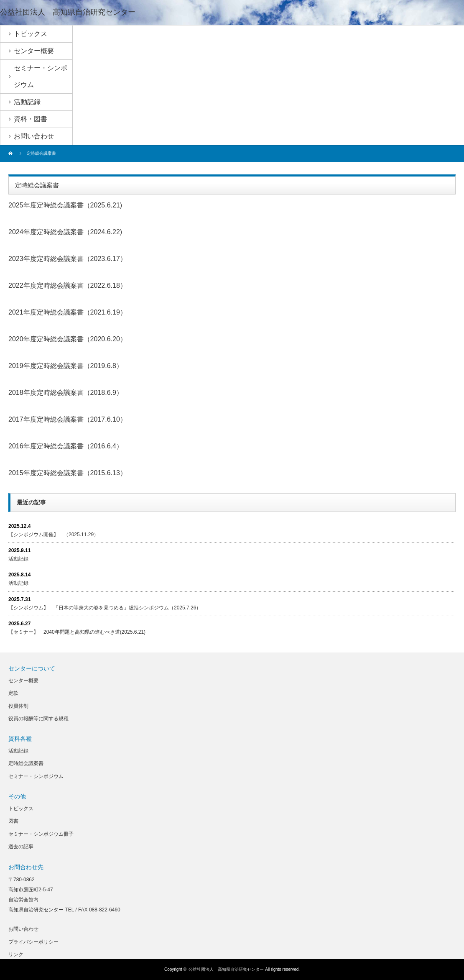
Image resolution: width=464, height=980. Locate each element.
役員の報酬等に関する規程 (38, 719)
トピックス (21, 809)
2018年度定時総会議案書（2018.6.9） (66, 393)
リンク (16, 954)
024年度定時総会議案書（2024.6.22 (66, 232)
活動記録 (18, 559)
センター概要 (23, 681)
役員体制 (18, 706)
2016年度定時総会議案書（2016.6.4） (66, 446)
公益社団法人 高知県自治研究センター (68, 12)
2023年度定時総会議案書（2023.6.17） (68, 259)
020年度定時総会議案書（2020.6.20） (69, 339)
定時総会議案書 (26, 763)
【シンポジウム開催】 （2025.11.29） (54, 535)
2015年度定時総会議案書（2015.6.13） (68, 473)
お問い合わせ (23, 929)
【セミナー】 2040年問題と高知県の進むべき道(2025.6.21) (77, 632)
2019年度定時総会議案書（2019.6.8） (66, 366)
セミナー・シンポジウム (36, 776)
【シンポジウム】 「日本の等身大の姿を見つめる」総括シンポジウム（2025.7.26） (105, 608)
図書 (13, 821)
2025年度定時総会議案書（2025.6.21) (65, 205)
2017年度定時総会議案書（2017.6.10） (68, 419)
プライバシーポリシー (33, 942)
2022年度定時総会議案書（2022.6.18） (68, 285)
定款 (13, 693)
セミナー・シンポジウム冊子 (41, 834)
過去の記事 (21, 847)
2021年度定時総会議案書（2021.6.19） (68, 312)
